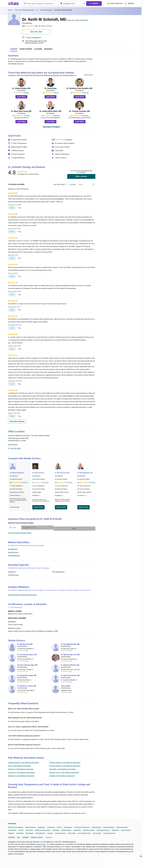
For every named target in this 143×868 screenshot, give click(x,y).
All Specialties (72, 832)
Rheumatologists (40, 832)
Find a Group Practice (109, 832)
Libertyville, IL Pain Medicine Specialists (21, 772)
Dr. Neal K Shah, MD (38, 473)
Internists (21, 829)
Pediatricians (115, 829)
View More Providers (51, 127)
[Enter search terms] (61, 184)
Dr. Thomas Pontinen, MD (80, 111)
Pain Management (14, 555)
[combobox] (40, 4)
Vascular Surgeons (60, 832)
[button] (85, 440)
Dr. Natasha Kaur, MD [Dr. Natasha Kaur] (25, 643)
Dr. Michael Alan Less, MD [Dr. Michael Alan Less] (70, 654)
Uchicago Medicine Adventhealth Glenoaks (22, 594)
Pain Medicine (13, 548)
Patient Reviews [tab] (26, 49)
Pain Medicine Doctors (103, 829)
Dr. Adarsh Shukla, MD (21, 88)
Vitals (93, 450)
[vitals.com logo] (14, 4)
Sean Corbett (66, 685)
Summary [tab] (14, 49)
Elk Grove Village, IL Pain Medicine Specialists (65, 765)
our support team (57, 812)
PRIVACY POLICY (37, 836)
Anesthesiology (13, 551)
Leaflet (83, 450)
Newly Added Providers (84, 832)
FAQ (19, 836)
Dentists (59, 826)
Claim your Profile (81, 20)
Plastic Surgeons (126, 829)
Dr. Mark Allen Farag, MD (21, 111)
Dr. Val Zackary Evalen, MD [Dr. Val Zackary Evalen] (27, 654)
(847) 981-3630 (16, 448)
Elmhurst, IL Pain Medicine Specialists (21, 768)
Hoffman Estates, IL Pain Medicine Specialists (24, 762)
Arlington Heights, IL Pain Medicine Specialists (65, 762)
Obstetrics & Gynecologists (43, 829)
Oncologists (56, 829)
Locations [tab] (38, 49)
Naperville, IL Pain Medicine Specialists (21, 775)
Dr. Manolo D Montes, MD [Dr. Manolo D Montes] (70, 664)
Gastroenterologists (122, 826)
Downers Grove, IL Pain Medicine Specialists (64, 772)
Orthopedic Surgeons (89, 829)
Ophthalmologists (66, 829)
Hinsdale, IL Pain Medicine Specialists (62, 775)
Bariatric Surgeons (31, 826)
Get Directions (13, 445)
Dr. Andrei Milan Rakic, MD (50, 111)
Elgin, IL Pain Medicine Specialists (19, 765)
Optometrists (77, 829)
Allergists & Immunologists (16, 826)
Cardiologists (41, 826)
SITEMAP (25, 836)
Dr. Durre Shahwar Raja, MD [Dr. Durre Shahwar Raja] (27, 664)
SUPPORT (12, 836)
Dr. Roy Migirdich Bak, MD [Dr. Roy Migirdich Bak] (70, 643)
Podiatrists (11, 832)
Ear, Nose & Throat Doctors (82, 826)
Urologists (50, 832)
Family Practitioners (109, 826)
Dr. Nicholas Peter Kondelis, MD (80, 88)
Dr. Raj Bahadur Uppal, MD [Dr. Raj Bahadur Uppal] (27, 675)
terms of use (41, 843)
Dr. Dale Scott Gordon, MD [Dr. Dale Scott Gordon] (70, 675)
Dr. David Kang (50, 88)
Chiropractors (51, 826)
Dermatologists (68, 826)
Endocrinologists (96, 826)
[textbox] (40, 4)
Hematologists (12, 829)
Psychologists (30, 832)
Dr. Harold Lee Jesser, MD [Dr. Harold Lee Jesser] (27, 685)
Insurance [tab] (48, 49)
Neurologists (29, 829)
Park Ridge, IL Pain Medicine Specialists (63, 768)
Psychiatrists (20, 832)
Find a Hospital (97, 832)
